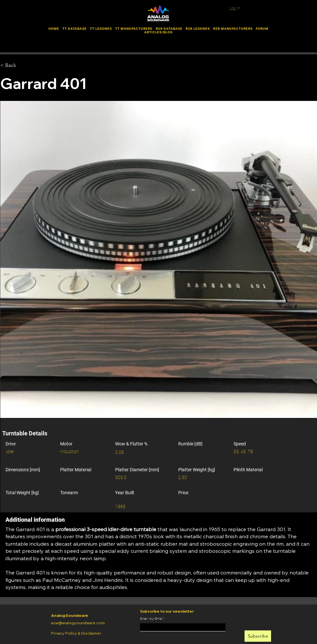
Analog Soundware (70, 615)
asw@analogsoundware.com (78, 623)
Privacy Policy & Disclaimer (76, 633)
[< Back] (33, 65)
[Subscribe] (258, 636)
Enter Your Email (151, 619)
